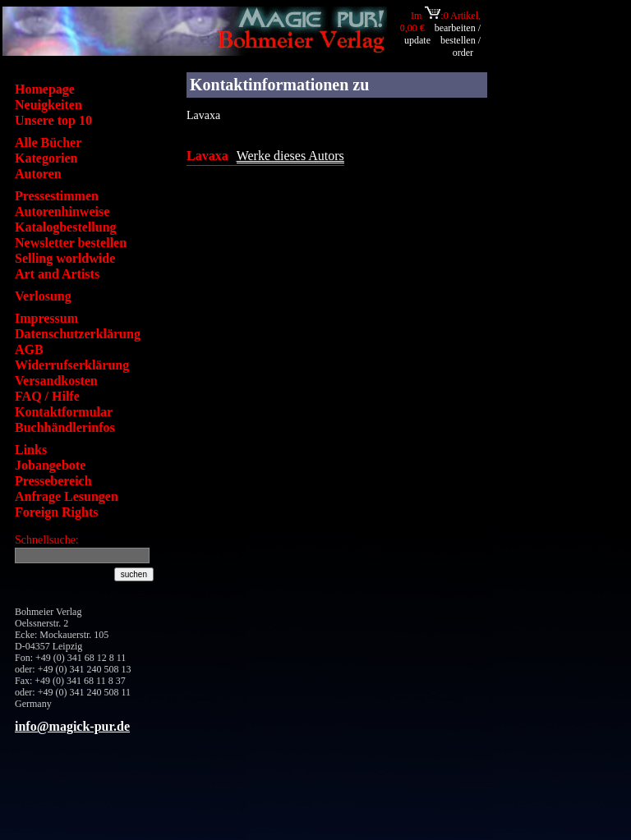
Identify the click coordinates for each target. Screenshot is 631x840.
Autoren (38, 174)
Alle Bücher (48, 142)
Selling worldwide (65, 258)
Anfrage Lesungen (67, 496)
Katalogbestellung (66, 227)
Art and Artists (57, 274)
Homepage (45, 89)
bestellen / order (461, 46)
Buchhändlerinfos (65, 427)
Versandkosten (56, 381)
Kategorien (46, 158)
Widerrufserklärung (72, 365)
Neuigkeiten (48, 105)
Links (31, 450)
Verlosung (43, 296)
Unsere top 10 (53, 120)
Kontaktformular (64, 412)
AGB (29, 349)
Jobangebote (50, 465)
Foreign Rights (56, 512)
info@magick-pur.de (72, 726)
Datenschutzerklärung (78, 334)
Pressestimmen (57, 196)
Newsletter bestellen (71, 243)
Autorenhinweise (62, 211)
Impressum (46, 318)
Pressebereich (53, 481)
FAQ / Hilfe (47, 396)
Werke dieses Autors (290, 156)
